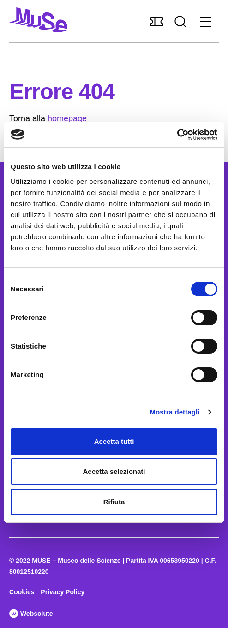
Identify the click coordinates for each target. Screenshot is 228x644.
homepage (67, 118)
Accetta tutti (114, 441)
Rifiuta (114, 502)
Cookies (22, 592)
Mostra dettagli (174, 412)
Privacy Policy (63, 592)
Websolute (31, 614)
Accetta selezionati (114, 471)
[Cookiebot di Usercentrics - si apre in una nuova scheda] (177, 135)
